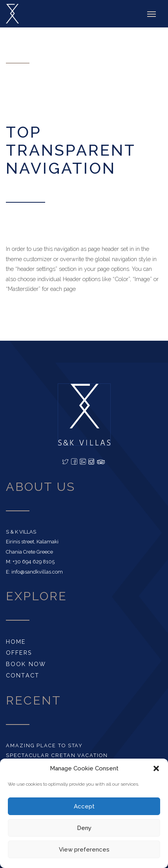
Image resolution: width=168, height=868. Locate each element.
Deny (84, 828)
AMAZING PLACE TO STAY (44, 745)
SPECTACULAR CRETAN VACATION (57, 755)
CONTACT (23, 675)
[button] (156, 768)
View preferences (84, 850)
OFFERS (19, 653)
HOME (16, 642)
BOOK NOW (26, 664)
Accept (84, 806)
